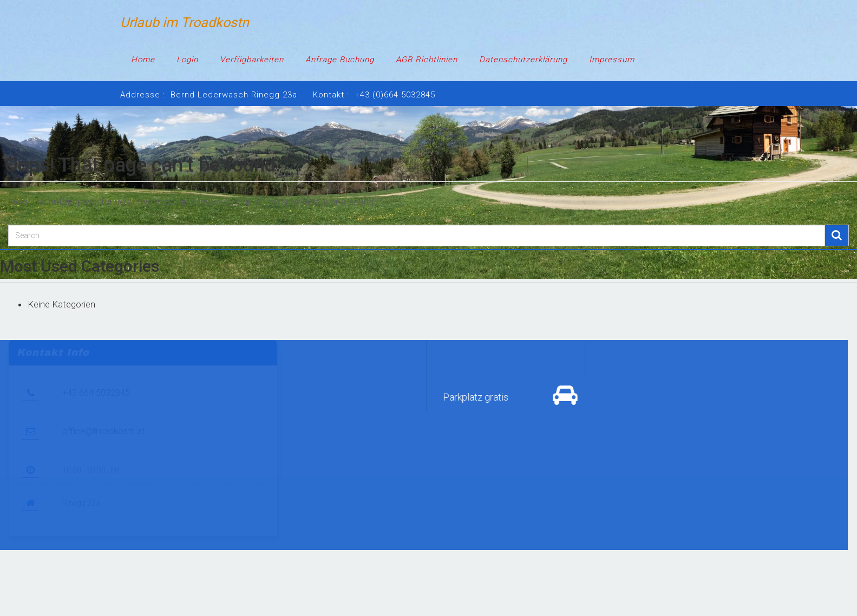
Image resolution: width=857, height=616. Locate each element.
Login (187, 60)
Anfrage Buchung (340, 60)
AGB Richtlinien (427, 60)
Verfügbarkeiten (252, 60)
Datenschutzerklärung (523, 60)
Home (143, 60)
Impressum (612, 60)
